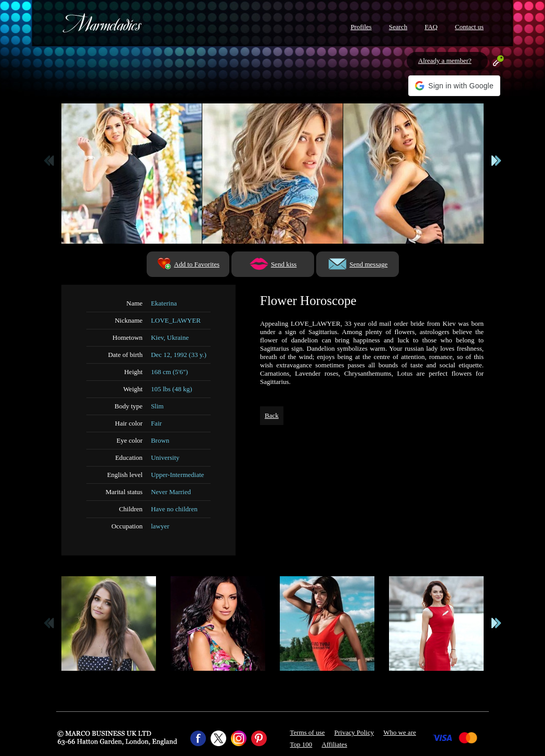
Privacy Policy (354, 732)
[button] (454, 86)
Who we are (400, 732)
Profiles (361, 27)
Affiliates (335, 744)
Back (272, 415)
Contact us (469, 27)
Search (398, 27)
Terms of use (308, 732)
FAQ (431, 27)
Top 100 (301, 744)
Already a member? (445, 61)
